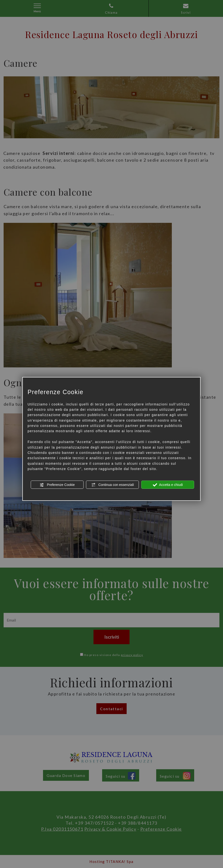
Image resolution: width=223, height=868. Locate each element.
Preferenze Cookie (57, 485)
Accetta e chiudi (168, 485)
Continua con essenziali (112, 485)
